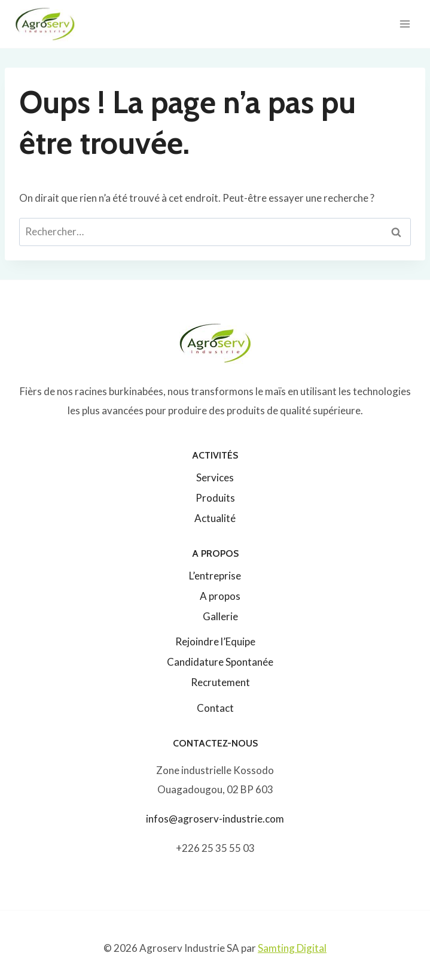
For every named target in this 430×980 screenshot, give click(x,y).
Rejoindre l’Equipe (215, 641)
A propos (220, 596)
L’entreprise (215, 576)
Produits (215, 498)
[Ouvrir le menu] (405, 24)
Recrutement (220, 682)
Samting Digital (292, 948)
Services (215, 477)
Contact (215, 708)
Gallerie (220, 616)
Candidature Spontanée (220, 662)
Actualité (215, 518)
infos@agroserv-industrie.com (215, 819)
